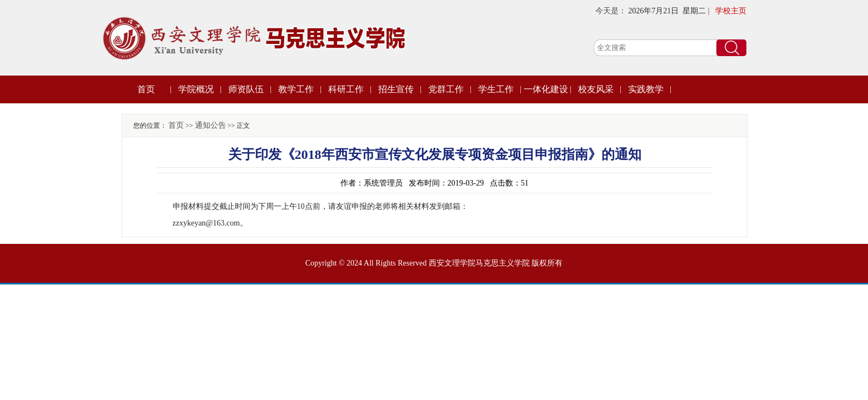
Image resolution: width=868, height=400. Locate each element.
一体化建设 (546, 89)
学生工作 (496, 89)
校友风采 (596, 89)
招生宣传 (396, 89)
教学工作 (296, 89)
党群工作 (446, 89)
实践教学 (646, 89)
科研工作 (346, 89)
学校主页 (731, 11)
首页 (146, 89)
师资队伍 (246, 89)
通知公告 (210, 125)
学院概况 (196, 89)
